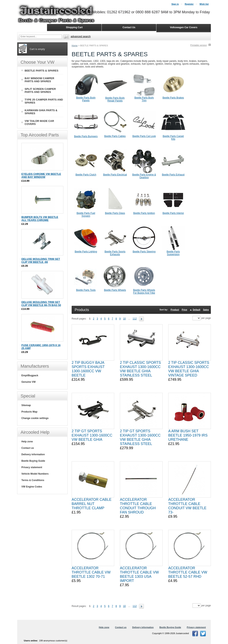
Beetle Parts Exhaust (173, 175)
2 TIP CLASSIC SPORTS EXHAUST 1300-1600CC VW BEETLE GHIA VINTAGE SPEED (189, 369)
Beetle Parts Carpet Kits (173, 138)
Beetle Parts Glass (115, 213)
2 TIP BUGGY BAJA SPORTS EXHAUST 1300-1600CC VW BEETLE (88, 369)
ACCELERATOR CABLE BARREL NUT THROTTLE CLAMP (92, 504)
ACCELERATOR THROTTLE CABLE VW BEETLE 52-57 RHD (188, 572)
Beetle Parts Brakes (173, 98)
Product (175, 310)
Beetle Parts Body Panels (86, 99)
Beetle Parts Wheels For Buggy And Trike (144, 291)
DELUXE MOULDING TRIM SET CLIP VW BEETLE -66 (41, 260)
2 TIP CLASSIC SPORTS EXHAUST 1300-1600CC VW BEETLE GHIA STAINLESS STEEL (140, 369)
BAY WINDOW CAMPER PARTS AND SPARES (39, 80)
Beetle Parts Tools (86, 290)
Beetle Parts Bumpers (86, 136)
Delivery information (33, 454)
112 (135, 319)
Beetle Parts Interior (173, 213)
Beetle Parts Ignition (144, 213)
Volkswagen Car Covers (184, 27)
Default (196, 310)
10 (124, 319)
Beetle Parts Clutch (86, 175)
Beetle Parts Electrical (115, 175)
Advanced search (81, 36)
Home (75, 46)
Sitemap (26, 405)
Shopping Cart (74, 27)
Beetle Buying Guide (33, 461)
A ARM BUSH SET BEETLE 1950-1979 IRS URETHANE (188, 435)
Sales (206, 310)
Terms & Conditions (33, 480)
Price (185, 310)
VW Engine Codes (32, 487)
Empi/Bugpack (30, 375)
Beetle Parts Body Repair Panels (115, 99)
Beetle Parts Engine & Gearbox (144, 176)
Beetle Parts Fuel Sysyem (86, 215)
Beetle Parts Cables (115, 136)
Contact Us (129, 27)
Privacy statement (32, 467)
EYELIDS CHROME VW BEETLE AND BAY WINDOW (41, 175)
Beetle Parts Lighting (86, 252)
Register (189, 4)
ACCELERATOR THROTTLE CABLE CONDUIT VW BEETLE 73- (187, 506)
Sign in (175, 4)
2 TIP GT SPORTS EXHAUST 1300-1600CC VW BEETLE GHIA (92, 435)
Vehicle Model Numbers (35, 474)
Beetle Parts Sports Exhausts (115, 253)
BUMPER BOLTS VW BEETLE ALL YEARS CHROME (40, 219)
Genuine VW (29, 382)
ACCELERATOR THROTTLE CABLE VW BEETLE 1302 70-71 (91, 572)
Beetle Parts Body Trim (144, 99)
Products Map (29, 412)
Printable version (199, 45)
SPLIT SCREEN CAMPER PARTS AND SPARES (40, 90)
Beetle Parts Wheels (115, 290)
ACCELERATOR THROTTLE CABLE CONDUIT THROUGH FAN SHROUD (138, 506)
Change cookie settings (35, 418)
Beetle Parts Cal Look (144, 136)
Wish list (204, 4)
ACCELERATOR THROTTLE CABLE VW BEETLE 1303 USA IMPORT (139, 574)
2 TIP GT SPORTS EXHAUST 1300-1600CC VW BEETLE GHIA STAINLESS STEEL (140, 437)
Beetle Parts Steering (144, 252)
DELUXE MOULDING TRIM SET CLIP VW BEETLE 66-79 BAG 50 (41, 304)
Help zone (27, 442)
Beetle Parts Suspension (173, 253)
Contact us (28, 448)
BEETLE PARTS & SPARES (41, 71)
